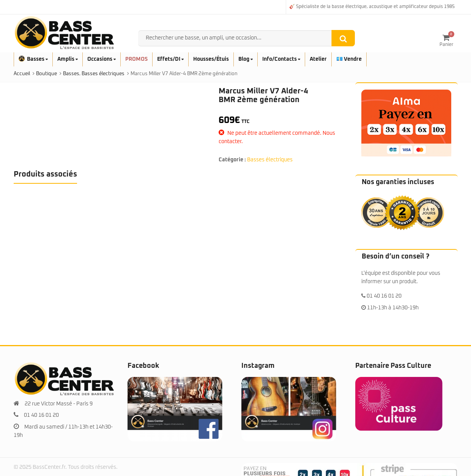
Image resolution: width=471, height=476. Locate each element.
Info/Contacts (281, 59)
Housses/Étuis (211, 59)
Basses (33, 59)
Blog (246, 59)
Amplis (68, 59)
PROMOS (136, 59)
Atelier (318, 59)
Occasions (102, 59)
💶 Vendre (349, 59)
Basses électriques (270, 160)
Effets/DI (170, 59)
